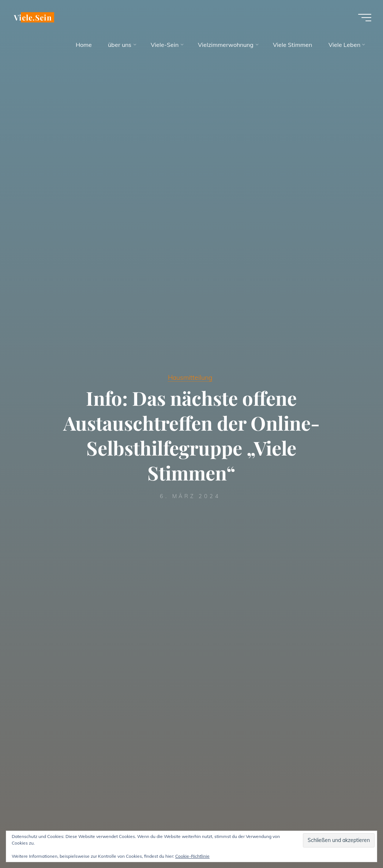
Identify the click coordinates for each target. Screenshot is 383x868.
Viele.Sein (33, 17)
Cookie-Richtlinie (192, 856)
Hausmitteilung (190, 377)
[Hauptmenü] (365, 18)
